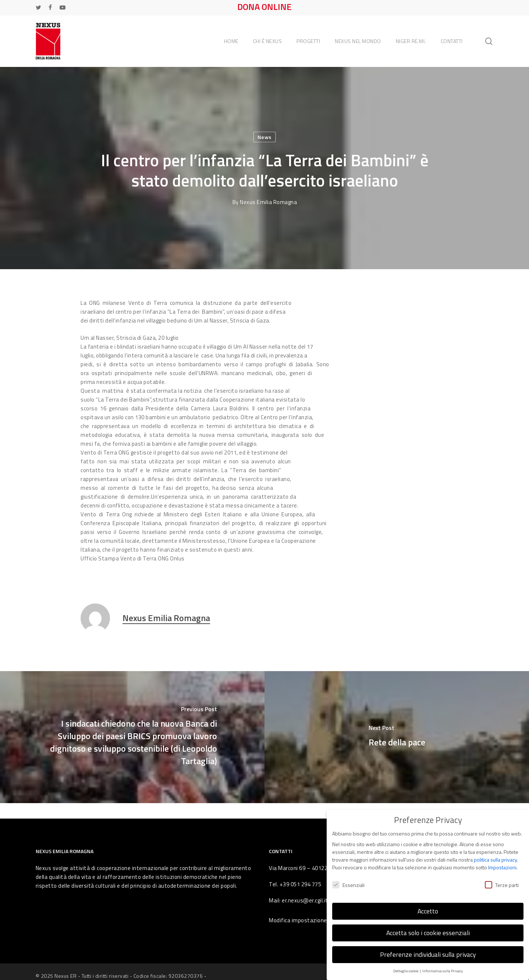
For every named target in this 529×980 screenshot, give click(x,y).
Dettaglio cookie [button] (406, 965)
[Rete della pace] (397, 737)
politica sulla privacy (495, 854)
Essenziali (348, 879)
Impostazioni (502, 862)
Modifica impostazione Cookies (308, 920)
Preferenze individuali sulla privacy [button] (428, 949)
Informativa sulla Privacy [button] (443, 965)
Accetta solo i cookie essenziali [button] (428, 927)
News (264, 137)
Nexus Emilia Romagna (268, 202)
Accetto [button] (428, 905)
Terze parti (502, 879)
